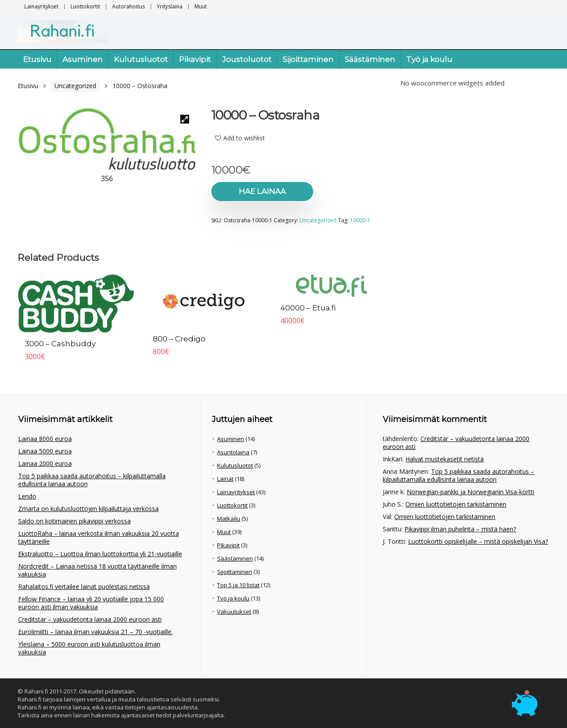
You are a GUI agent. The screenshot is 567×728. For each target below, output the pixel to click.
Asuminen (83, 59)
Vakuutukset (234, 612)
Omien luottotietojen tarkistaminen (456, 504)
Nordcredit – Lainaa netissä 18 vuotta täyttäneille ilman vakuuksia (97, 570)
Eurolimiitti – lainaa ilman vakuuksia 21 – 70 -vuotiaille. (95, 632)
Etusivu (37, 59)
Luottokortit (85, 6)
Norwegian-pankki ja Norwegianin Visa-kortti (470, 492)
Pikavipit (195, 59)
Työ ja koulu (429, 59)
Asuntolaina (233, 452)
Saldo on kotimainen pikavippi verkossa (74, 521)
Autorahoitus (128, 6)
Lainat (225, 479)
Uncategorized (75, 86)
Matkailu (229, 519)
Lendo (27, 496)
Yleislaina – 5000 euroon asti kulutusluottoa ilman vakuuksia (89, 648)
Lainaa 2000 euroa (45, 463)
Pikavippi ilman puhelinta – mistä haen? (460, 529)
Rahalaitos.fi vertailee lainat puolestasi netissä (84, 587)
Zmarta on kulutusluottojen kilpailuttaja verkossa (88, 509)
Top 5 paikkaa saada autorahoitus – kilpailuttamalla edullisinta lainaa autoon (92, 480)
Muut (201, 6)
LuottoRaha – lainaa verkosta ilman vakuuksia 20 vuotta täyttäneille (99, 537)
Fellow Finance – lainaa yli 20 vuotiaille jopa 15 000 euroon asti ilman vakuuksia (91, 603)
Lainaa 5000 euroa (45, 451)
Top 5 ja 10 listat (238, 585)
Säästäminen (370, 59)
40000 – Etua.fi (308, 308)
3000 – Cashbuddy (60, 344)
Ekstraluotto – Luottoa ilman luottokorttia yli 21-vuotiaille (100, 554)
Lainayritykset (41, 6)
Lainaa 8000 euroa (45, 439)
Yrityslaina (170, 6)
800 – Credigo (179, 339)
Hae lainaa (262, 191)
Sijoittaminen (308, 59)
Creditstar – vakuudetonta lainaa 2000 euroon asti (90, 619)
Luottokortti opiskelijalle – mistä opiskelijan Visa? (478, 541)
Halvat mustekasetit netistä (445, 459)
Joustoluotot (247, 59)
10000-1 (360, 220)
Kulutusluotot (141, 59)
